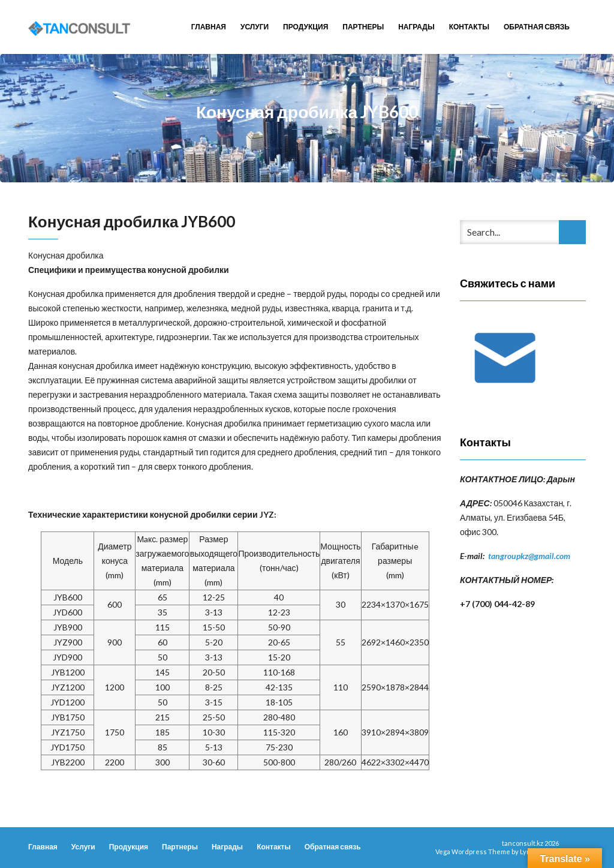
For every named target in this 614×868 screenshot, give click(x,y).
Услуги (255, 27)
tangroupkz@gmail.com (529, 556)
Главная (209, 27)
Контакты (469, 27)
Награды (416, 27)
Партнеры (363, 27)
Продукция (306, 27)
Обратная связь (537, 27)
